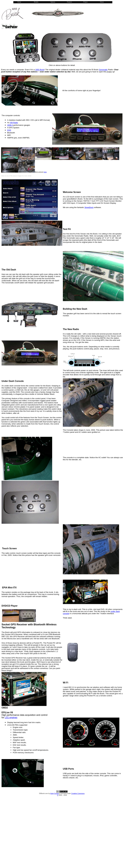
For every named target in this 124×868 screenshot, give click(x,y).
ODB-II (10, 125)
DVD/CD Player (10, 606)
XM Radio (14, 123)
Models (36, 2)
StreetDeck (89, 207)
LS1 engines (11, 718)
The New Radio (71, 329)
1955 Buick (40, 70)
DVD (9, 130)
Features (69, 2)
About (102, 2)
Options (53, 2)
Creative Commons (78, 793)
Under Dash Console (13, 381)
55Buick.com (44, 793)
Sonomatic (103, 70)
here (45, 172)
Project (85, 2)
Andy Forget (55, 793)
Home (19, 2)
